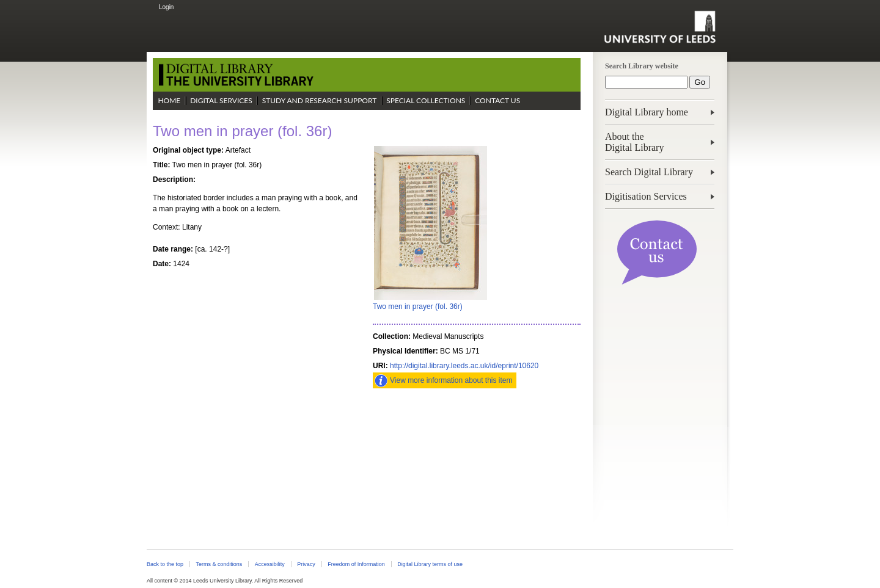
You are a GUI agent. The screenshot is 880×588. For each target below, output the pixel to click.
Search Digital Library (649, 172)
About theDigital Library (634, 142)
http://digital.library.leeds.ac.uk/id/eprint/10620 (464, 366)
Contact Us (497, 100)
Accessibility (270, 564)
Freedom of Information (356, 564)
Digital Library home (647, 112)
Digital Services (221, 100)
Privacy (306, 564)
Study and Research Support (320, 100)
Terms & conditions (219, 564)
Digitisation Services (646, 196)
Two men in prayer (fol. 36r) (418, 307)
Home (169, 100)
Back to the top (165, 564)
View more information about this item (451, 380)
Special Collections (426, 100)
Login (166, 7)
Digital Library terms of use (430, 564)
